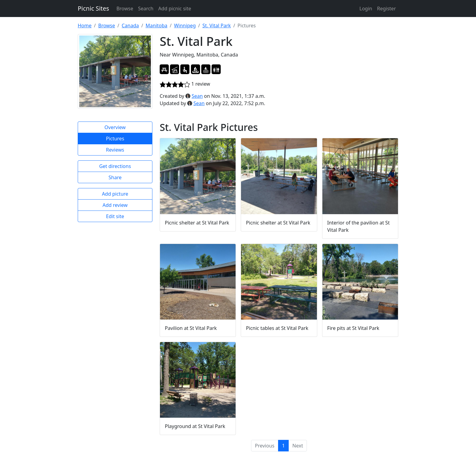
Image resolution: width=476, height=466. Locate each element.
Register (386, 9)
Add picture (115, 194)
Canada (130, 26)
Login (366, 9)
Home (85, 26)
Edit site (115, 216)
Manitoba (156, 26)
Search (146, 9)
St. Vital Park (217, 26)
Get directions (115, 166)
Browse (125, 9)
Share (115, 177)
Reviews (115, 150)
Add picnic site (175, 9)
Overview (115, 127)
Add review (115, 205)
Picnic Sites (93, 8)
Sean (197, 96)
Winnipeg (185, 26)
